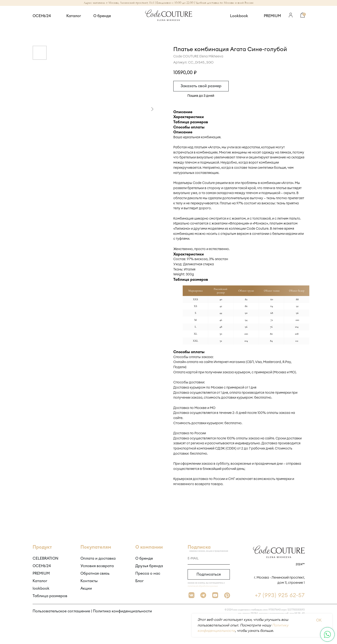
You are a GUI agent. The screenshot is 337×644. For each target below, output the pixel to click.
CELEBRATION (45, 558)
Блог (140, 581)
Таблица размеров (50, 596)
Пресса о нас (148, 573)
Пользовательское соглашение (61, 611)
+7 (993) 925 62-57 (280, 595)
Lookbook (239, 16)
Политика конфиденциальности (122, 611)
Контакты (89, 581)
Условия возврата (97, 566)
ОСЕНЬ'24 (42, 16)
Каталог (74, 16)
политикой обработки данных (203, 586)
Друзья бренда (149, 566)
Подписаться (209, 574)
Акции (86, 588)
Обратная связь (95, 573)
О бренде (102, 16)
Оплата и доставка (98, 558)
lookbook (41, 588)
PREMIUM (272, 16)
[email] (209, 559)
